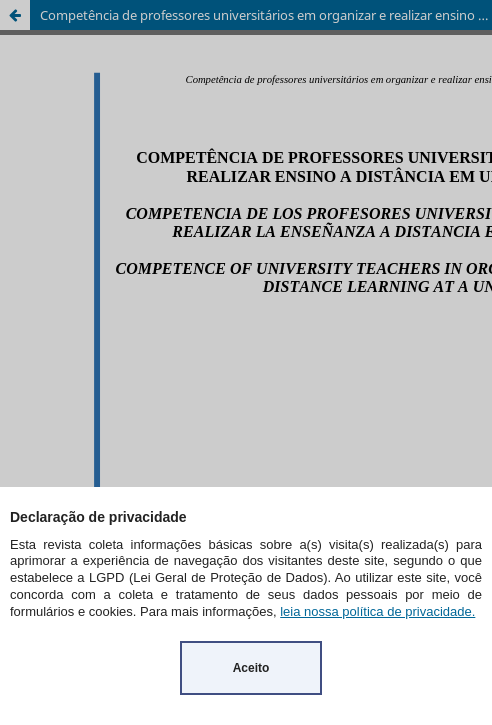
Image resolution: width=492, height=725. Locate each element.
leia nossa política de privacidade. (377, 611)
